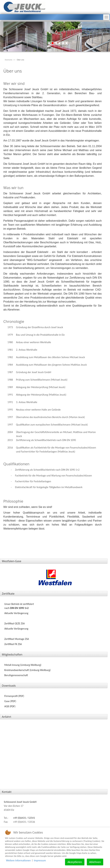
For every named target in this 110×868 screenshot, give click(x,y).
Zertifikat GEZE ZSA (14, 623)
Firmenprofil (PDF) (14, 696)
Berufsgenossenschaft (16, 675)
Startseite (8, 60)
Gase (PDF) (10, 701)
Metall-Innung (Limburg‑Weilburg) (23, 665)
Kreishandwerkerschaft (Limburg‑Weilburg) (27, 670)
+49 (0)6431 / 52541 (24, 818)
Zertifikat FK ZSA (13, 644)
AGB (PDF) (10, 706)
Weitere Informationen (18, 860)
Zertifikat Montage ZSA (17, 639)
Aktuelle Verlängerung (16, 613)
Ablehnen (95, 862)
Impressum (40, 860)
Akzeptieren (75, 862)
